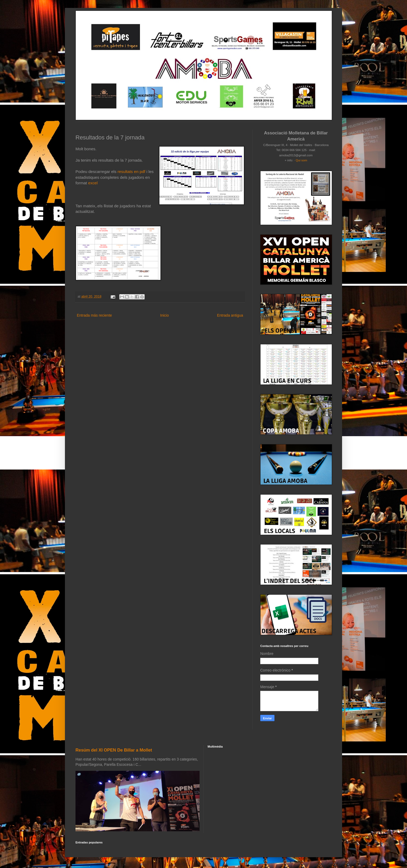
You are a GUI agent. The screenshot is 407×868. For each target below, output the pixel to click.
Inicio (165, 315)
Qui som (301, 160)
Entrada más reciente (94, 315)
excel (93, 183)
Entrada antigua (230, 315)
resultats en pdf (132, 172)
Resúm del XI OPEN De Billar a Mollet (114, 750)
